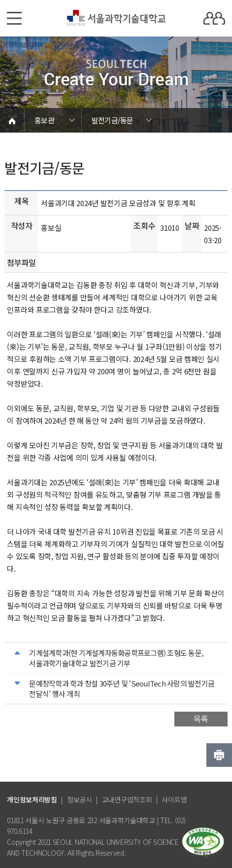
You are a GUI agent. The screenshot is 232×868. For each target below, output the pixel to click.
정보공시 (80, 799)
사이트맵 (174, 799)
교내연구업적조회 (127, 799)
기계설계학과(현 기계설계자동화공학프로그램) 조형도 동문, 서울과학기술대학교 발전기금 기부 (116, 658)
